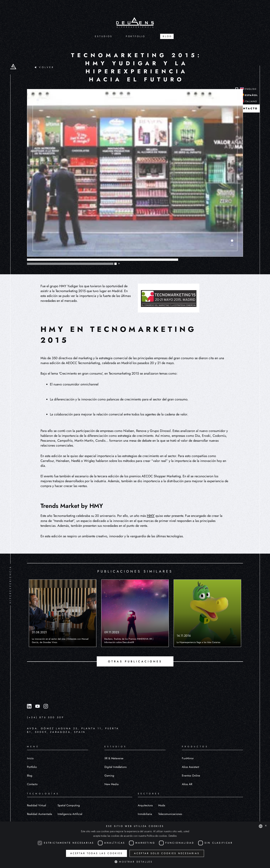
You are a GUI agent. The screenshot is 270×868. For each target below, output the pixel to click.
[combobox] (261, 826)
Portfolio (32, 767)
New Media (111, 784)
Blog (30, 776)
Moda (162, 805)
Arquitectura (145, 805)
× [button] (266, 826)
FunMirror (188, 758)
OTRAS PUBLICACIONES (135, 661)
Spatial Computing (69, 805)
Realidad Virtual (36, 805)
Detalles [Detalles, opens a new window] (173, 836)
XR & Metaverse (114, 758)
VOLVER (44, 67)
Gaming (109, 776)
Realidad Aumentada (39, 814)
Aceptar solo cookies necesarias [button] (167, 853)
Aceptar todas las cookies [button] (96, 853)
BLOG (167, 36)
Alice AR (187, 784)
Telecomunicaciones (170, 814)
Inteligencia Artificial (70, 814)
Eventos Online (191, 776)
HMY (151, 516)
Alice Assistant (190, 767)
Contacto (32, 784)
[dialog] (135, 845)
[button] (135, 862)
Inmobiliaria (145, 814)
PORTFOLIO (136, 36)
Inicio (30, 758)
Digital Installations (115, 767)
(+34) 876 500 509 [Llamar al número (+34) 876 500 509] (45, 717)
